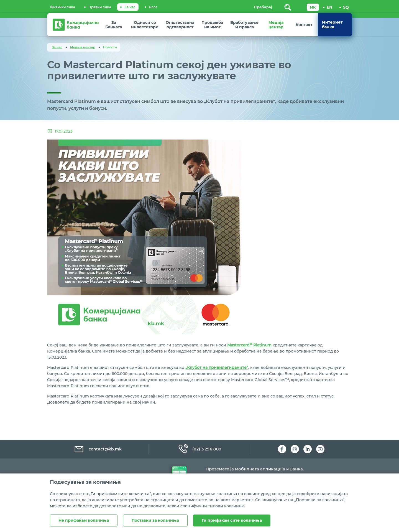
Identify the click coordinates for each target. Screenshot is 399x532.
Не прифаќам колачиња (84, 520)
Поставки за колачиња (155, 520)
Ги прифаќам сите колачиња (232, 520)
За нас (130, 7)
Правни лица (100, 7)
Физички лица (63, 7)
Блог (153, 7)
